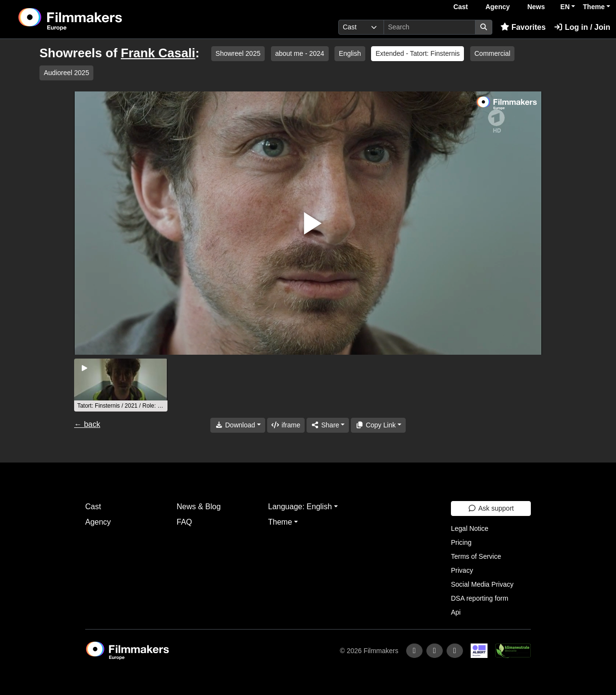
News (536, 7)
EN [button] (565, 7)
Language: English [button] (300, 507)
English (350, 53)
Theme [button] (594, 7)
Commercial (493, 53)
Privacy (462, 570)
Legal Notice (470, 528)
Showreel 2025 (238, 53)
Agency (498, 7)
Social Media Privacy (482, 584)
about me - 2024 (300, 53)
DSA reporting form (480, 598)
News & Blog (199, 507)
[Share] (328, 425)
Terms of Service (476, 556)
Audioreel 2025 (66, 73)
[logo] (94, 19)
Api (456, 612)
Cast (461, 7)
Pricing (461, 542)
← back (87, 424)
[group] (121, 385)
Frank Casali (158, 53)
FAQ (184, 522)
